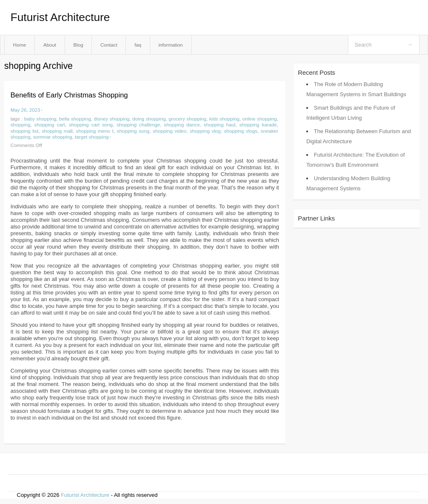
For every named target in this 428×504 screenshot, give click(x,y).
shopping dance (182, 125)
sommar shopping (53, 137)
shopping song (133, 131)
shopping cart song (91, 125)
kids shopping (224, 119)
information (171, 45)
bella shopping (75, 119)
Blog (78, 45)
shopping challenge (138, 125)
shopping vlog (205, 131)
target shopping (92, 137)
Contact (109, 45)
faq (138, 45)
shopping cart (50, 125)
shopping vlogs (241, 131)
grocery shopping (188, 119)
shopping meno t (95, 131)
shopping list (24, 131)
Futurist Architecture (60, 17)
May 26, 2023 (25, 110)
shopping (20, 125)
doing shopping (149, 119)
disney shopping (112, 119)
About (50, 45)
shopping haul (220, 125)
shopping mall (57, 131)
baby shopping (40, 119)
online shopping (259, 119)
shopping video (170, 131)
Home (20, 45)
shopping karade (258, 125)
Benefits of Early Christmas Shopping (69, 95)
